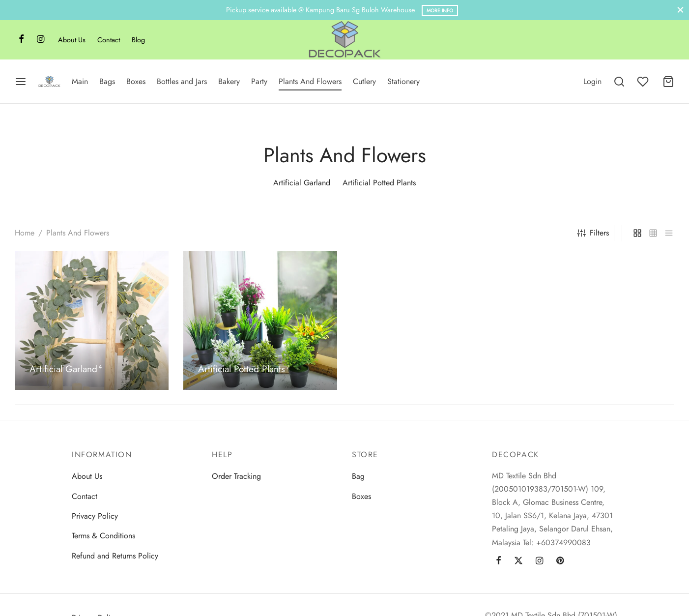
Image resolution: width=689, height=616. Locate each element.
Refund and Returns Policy (115, 556)
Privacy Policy (95, 516)
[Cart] (668, 82)
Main (80, 81)
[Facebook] (21, 40)
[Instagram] (41, 40)
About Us (72, 40)
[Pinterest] (560, 561)
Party (259, 81)
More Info (440, 11)
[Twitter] (518, 561)
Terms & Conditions (103, 536)
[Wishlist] (644, 82)
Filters (593, 233)
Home (25, 233)
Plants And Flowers (310, 81)
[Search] (619, 82)
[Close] (680, 10)
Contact (109, 40)
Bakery (229, 81)
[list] (669, 233)
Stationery (403, 81)
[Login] (592, 81)
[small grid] (653, 233)
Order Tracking (236, 476)
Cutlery (364, 81)
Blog (138, 40)
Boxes (136, 81)
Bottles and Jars (182, 81)
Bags (107, 81)
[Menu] (21, 82)
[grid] (637, 233)
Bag (358, 476)
